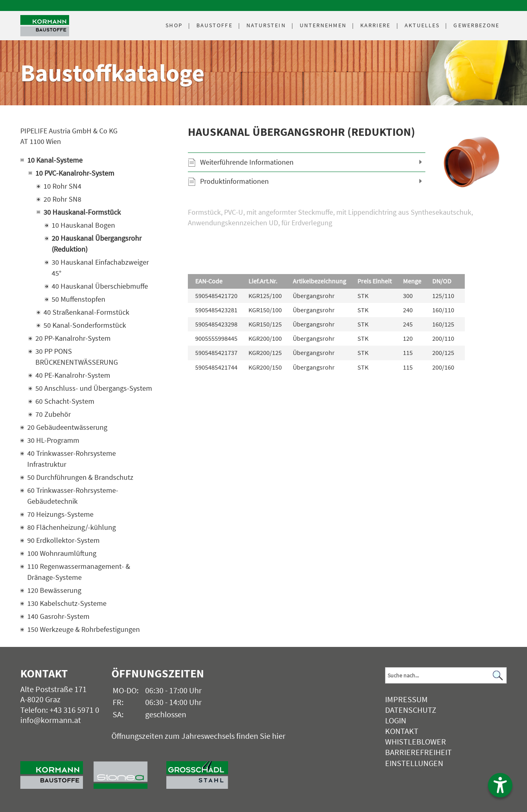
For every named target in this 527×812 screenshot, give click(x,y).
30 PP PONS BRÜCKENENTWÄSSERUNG (77, 357)
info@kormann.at (51, 720)
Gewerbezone (476, 25)
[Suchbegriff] (446, 675)
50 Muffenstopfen (78, 299)
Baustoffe (215, 25)
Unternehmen (323, 25)
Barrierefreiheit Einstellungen (418, 757)
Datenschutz (411, 710)
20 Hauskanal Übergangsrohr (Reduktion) (97, 244)
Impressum (406, 699)
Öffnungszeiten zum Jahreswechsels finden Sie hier (198, 736)
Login (396, 720)
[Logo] (45, 26)
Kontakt (402, 731)
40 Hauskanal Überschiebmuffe (100, 286)
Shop (174, 25)
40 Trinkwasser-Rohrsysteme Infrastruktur (72, 459)
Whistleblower (416, 741)
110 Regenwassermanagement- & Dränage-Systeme (79, 572)
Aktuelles (422, 25)
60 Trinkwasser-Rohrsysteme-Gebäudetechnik (73, 496)
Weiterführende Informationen (247, 162)
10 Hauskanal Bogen (83, 225)
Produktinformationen (234, 181)
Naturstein (266, 25)
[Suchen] (498, 676)
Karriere (376, 25)
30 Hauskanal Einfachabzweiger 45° (100, 268)
